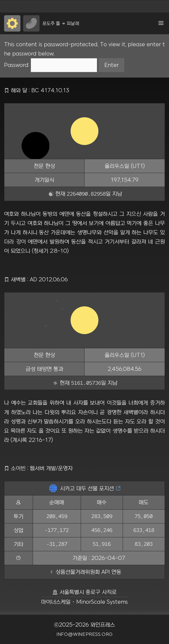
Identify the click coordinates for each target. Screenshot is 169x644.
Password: (51, 65)
